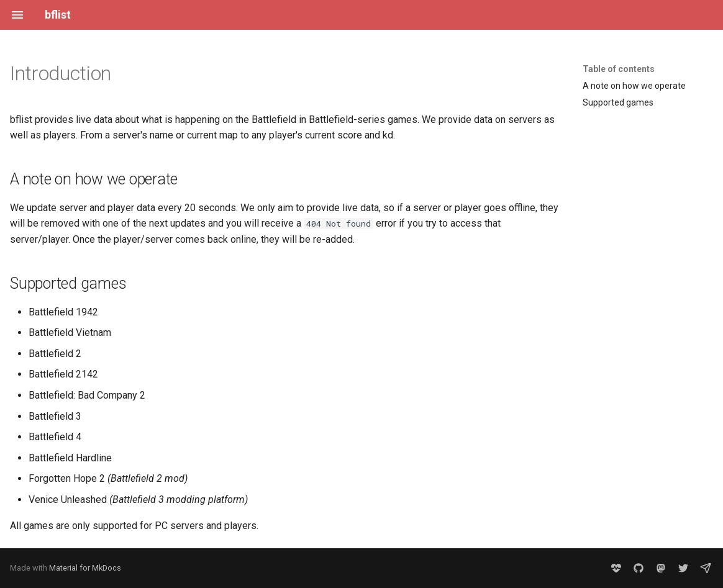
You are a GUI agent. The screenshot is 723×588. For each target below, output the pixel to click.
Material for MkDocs (85, 568)
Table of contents (619, 69)
